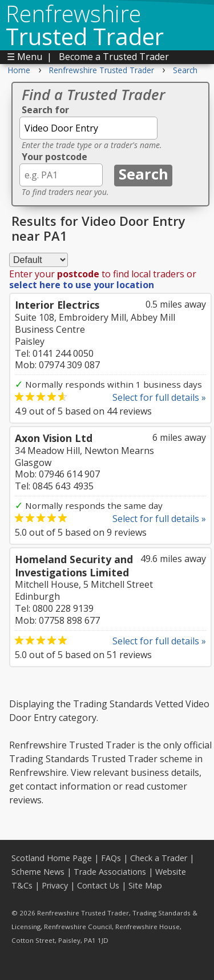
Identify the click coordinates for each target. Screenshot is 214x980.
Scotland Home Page (52, 858)
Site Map (145, 885)
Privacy (55, 885)
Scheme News (38, 872)
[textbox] (88, 128)
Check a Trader (159, 858)
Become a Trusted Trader (114, 57)
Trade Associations (110, 872)
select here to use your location (82, 285)
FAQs (111, 858)
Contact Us (98, 885)
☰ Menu (25, 57)
